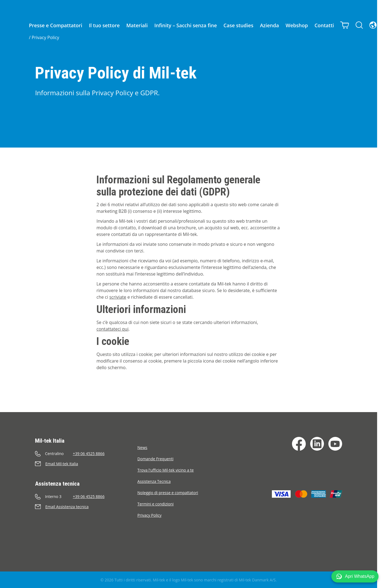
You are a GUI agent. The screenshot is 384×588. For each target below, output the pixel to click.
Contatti (324, 25)
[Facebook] (299, 444)
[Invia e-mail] (86, 464)
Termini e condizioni (156, 504)
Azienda (270, 25)
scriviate (118, 297)
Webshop (297, 25)
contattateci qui (112, 329)
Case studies (238, 25)
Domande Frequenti (156, 459)
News (142, 447)
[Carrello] (345, 24)
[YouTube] (335, 444)
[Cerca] (359, 24)
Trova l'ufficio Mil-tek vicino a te (166, 470)
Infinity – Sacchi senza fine (186, 25)
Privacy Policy (45, 37)
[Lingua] (373, 24)
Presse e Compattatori (56, 25)
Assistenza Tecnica (154, 481)
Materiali (137, 25)
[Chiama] (86, 454)
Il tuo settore (104, 25)
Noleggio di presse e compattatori (168, 493)
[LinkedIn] (317, 444)
